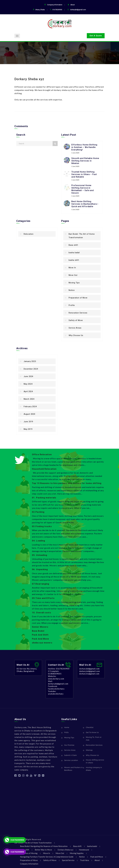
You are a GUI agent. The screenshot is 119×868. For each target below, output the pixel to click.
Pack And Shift (40, 635)
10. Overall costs (41, 613)
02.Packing (38, 512)
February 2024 (30, 407)
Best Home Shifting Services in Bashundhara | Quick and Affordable (85, 204)
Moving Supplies (77, 853)
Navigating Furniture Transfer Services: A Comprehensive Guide (47, 857)
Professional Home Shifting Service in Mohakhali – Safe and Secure (83, 189)
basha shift (74, 260)
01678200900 (17, 840)
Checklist (90, 727)
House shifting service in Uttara (95, 761)
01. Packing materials (44, 498)
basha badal (74, 253)
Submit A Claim (71, 755)
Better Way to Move (43, 850)
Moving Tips (74, 283)
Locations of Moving (29, 853)
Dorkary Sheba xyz (27, 53)
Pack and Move (97, 857)
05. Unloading (40, 555)
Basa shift (73, 245)
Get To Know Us (92, 732)
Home (67, 727)
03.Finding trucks (42, 526)
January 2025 (30, 361)
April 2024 (28, 391)
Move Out (73, 275)
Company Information (55, 5)
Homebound (84, 850)
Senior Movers (40, 627)
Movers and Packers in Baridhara (73, 769)
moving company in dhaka (94, 769)
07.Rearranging (41, 584)
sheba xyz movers (42, 643)
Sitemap (89, 750)
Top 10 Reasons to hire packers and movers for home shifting (67, 483)
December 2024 (31, 369)
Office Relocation (42, 454)
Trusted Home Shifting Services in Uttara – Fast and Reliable (84, 174)
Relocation (29, 234)
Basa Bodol (38, 631)
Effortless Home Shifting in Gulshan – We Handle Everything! (84, 147)
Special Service (68, 860)
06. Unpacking (40, 569)
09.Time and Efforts (43, 598)
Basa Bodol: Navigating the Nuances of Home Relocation (44, 846)
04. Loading (38, 541)
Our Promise (69, 745)
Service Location (71, 760)
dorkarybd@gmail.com (78, 10)
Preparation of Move (78, 298)
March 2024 (29, 399)
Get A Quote (96, 36)
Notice (72, 290)
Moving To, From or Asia (94, 739)
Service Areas (75, 328)
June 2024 (28, 376)
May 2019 (28, 429)
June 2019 (28, 422)
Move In (72, 268)
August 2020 (29, 414)
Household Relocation (44, 469)
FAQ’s (66, 732)
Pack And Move (40, 639)
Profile (72, 305)
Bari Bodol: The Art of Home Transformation (82, 236)
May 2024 (28, 384)
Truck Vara (84, 860)
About (73, 5)
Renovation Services (78, 313)
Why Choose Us (76, 335)
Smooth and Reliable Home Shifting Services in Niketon (85, 161)
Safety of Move (76, 320)
